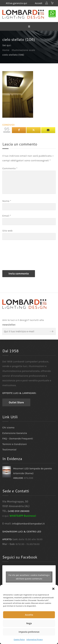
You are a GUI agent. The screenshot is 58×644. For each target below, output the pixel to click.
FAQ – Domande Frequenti (18, 438)
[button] (53, 589)
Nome (7, 201)
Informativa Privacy (34, 639)
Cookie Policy (19, 639)
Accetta (29, 615)
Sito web (7, 231)
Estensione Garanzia (15, 433)
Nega (29, 623)
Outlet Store (16, 402)
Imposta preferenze (29, 632)
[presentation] (15, 256)
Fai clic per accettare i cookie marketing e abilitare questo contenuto (29, 577)
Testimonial (9, 449)
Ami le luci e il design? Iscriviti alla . (23, 322)
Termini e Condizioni (15, 444)
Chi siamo (8, 427)
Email (7, 216)
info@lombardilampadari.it (28, 524)
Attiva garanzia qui (19, 3)
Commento (10, 168)
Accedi (39, 3)
